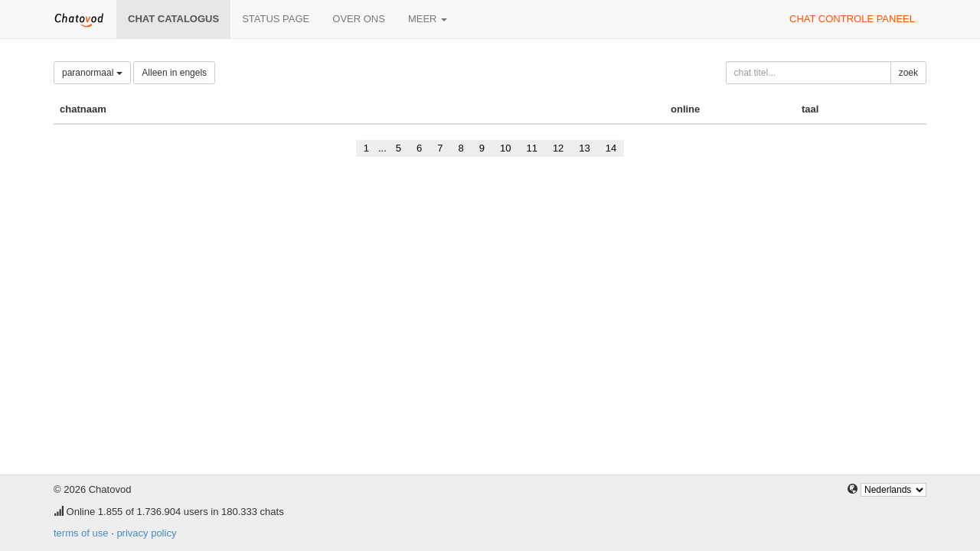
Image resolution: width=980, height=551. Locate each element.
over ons (359, 19)
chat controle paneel (852, 19)
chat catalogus (173, 19)
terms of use (81, 533)
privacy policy (146, 533)
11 (531, 148)
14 (611, 148)
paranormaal (92, 73)
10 (505, 148)
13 (584, 148)
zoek (908, 73)
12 (558, 148)
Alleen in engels (174, 73)
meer (428, 19)
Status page (276, 19)
